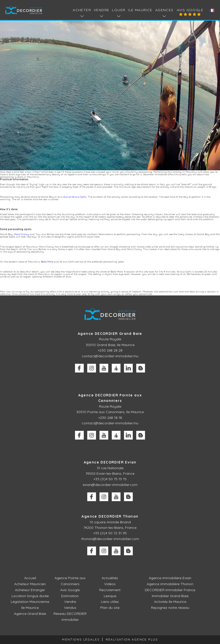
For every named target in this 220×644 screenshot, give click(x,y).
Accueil (30, 578)
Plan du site (110, 608)
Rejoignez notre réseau (170, 608)
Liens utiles (110, 602)
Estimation (70, 596)
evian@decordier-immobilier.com (110, 485)
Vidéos (110, 584)
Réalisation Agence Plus (132, 639)
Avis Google (190, 10)
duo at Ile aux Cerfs (75, 197)
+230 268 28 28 (110, 350)
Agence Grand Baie (30, 614)
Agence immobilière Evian (170, 578)
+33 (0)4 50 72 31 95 (110, 533)
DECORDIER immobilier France (170, 590)
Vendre (70, 602)
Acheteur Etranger (30, 590)
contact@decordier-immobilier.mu (110, 356)
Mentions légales (81, 639)
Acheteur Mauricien (30, 584)
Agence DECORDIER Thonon (110, 516)
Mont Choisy (21, 234)
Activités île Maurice (170, 602)
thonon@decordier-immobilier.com (110, 539)
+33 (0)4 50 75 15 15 (110, 479)
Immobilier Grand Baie (170, 596)
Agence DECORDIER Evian (110, 462)
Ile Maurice (140, 10)
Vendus (70, 608)
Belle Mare (47, 262)
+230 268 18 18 (110, 418)
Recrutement (110, 590)
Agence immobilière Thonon (170, 584)
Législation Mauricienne (30, 602)
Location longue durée (30, 596)
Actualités (110, 578)
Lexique (110, 596)
